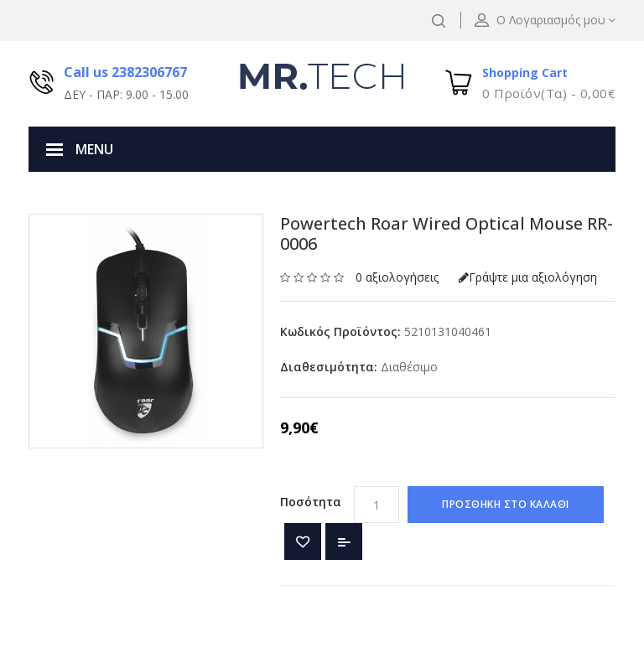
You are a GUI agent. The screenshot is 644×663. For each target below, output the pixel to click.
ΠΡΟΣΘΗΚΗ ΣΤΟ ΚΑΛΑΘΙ (506, 504)
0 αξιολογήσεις (397, 277)
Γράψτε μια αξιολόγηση (528, 277)
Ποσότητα (311, 502)
